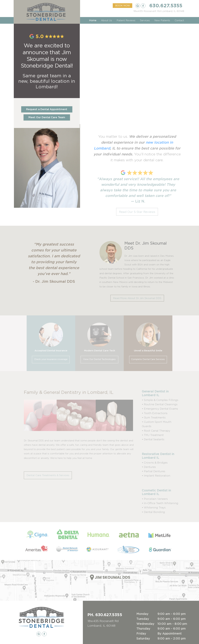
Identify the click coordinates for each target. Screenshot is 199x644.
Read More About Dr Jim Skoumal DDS (137, 298)
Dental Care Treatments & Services (48, 475)
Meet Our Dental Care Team (47, 117)
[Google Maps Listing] (159, 11)
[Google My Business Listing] (138, 6)
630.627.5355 (166, 5)
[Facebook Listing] (143, 6)
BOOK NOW (123, 6)
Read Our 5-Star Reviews (137, 212)
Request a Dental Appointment (47, 109)
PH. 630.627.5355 (105, 615)
